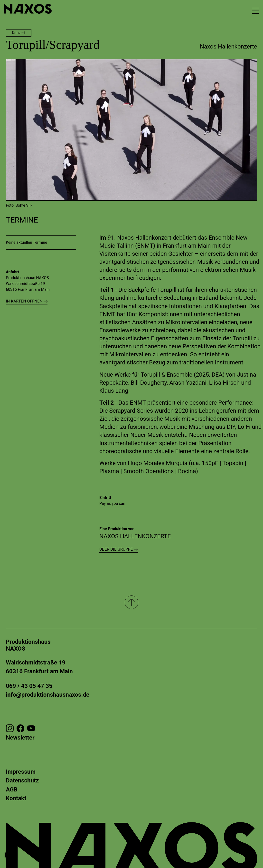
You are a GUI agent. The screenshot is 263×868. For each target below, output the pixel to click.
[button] (11, 857)
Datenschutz (22, 780)
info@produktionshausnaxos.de (48, 695)
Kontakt (16, 798)
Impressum (21, 772)
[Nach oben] (131, 602)
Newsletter (20, 738)
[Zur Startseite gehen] (28, 9)
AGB (12, 790)
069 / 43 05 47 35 (29, 686)
